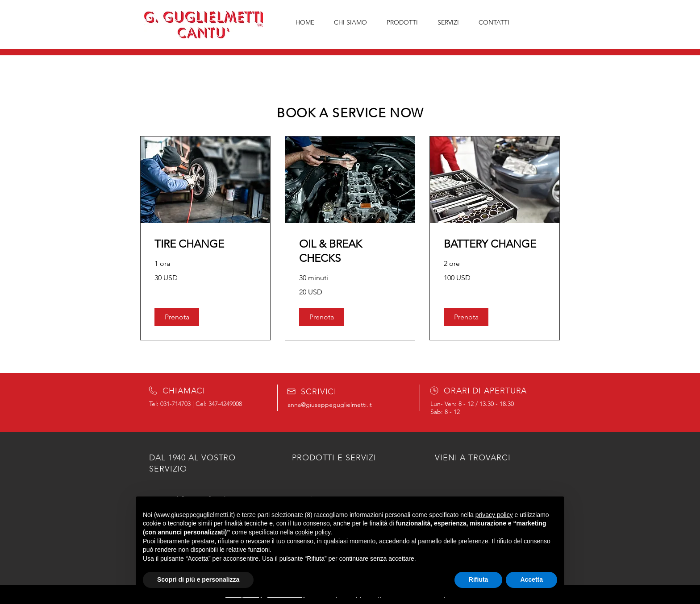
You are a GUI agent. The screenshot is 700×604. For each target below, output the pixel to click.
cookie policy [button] (313, 532)
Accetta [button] (531, 579)
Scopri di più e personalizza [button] (198, 579)
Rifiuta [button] (479, 579)
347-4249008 (225, 404)
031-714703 (175, 404)
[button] (177, 317)
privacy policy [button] (494, 515)
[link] (205, 244)
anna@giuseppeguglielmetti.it (330, 405)
